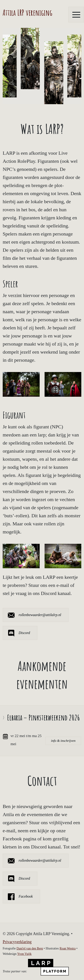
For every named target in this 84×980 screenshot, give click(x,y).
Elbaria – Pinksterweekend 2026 (43, 717)
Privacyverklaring (17, 942)
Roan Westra (68, 948)
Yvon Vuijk (24, 954)
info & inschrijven (63, 741)
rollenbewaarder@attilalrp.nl (40, 615)
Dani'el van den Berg (30, 948)
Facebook (26, 896)
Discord (24, 633)
